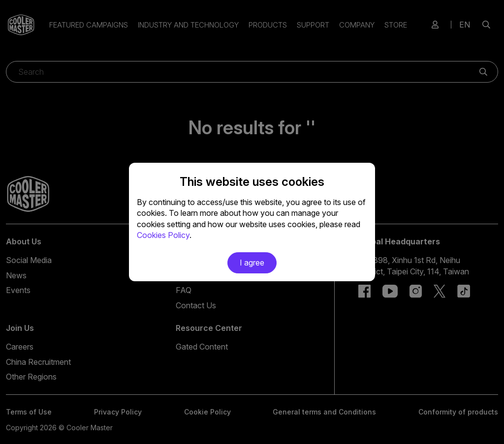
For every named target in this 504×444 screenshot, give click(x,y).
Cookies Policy (163, 235)
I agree (252, 263)
